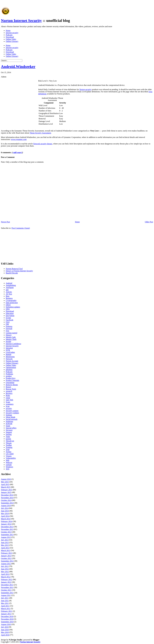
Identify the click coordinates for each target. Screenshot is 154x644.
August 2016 (6, 479)
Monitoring (10, 357)
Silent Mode (11, 417)
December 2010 (7, 616)
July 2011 (5, 598)
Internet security (12, 33)
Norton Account (12, 361)
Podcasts (9, 35)
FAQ (8, 322)
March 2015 (6, 487)
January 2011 (6, 614)
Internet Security (12, 346)
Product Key (11, 378)
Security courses (12, 411)
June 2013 (5, 543)
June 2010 (5, 630)
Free (7, 331)
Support (9, 432)
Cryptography (11, 300)
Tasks (8, 437)
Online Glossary (12, 41)
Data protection (12, 303)
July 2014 (5, 508)
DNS (8, 309)
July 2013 (5, 540)
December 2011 (7, 585)
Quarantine (10, 383)
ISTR (8, 350)
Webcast (9, 462)
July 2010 (5, 627)
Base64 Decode (12, 273)
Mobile (9, 354)
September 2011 (7, 593)
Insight (8, 342)
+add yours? (17, 152)
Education (10, 313)
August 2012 (6, 564)
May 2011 (5, 603)
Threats (9, 443)
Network (9, 359)
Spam (8, 426)
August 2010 (6, 624)
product (9, 376)
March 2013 (6, 550)
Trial (8, 450)
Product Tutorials (12, 380)
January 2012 (6, 582)
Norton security (85, 89)
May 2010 (5, 632)
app (7, 290)
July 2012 (5, 566)
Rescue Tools (11, 389)
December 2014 (7, 495)
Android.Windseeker (18, 66)
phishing (9, 370)
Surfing (9, 434)
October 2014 (6, 500)
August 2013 (6, 537)
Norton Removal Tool (14, 269)
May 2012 (5, 572)
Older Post (149, 222)
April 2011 (5, 606)
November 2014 (7, 498)
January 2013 (6, 556)
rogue (8, 398)
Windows (9, 467)
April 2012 (5, 574)
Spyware (9, 430)
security (9, 408)
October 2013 (6, 532)
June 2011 (5, 601)
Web (8, 460)
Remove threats (12, 385)
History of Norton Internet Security (19, 271)
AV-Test (9, 294)
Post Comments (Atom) (21, 228)
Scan (8, 406)
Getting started (11, 333)
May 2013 (5, 545)
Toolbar (9, 445)
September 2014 (7, 503)
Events (8, 318)
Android (9, 283)
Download (10, 37)
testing (8, 439)
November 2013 (7, 529)
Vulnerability (11, 458)
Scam (8, 402)
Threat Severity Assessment (40, 133)
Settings (9, 415)
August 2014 (6, 506)
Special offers (11, 428)
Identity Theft (11, 339)
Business (9, 298)
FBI (7, 324)
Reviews (9, 393)
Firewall (9, 329)
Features (9, 326)
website (9, 465)
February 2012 (7, 579)
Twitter (9, 452)
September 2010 (7, 622)
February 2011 (7, 611)
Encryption (10, 316)
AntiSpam (10, 287)
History (9, 335)
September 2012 (7, 561)
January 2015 (6, 492)
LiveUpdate (10, 352)
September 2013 (7, 535)
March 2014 (6, 519)
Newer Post (5, 222)
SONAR (9, 424)
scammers (10, 404)
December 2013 (7, 527)
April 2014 (5, 516)
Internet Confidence (13, 344)
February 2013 (7, 553)
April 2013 (5, 548)
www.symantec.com (19, 139)
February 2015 (7, 490)
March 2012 (6, 577)
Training (9, 447)
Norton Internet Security (21, 21)
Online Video (11, 39)
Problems (9, 374)
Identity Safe (11, 337)
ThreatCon (10, 441)
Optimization (11, 367)
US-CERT (10, 454)
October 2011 (6, 590)
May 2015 (5, 482)
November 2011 (7, 587)
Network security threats (43, 144)
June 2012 (5, 569)
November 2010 (7, 619)
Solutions (9, 421)
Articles (9, 292)
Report (8, 387)
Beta (8, 296)
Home (8, 31)
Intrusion (9, 348)
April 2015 (5, 484)
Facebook (10, 320)
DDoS (8, 305)
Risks (8, 396)
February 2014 (7, 521)
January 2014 (6, 524)
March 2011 (6, 609)
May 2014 (5, 513)
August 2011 (6, 595)
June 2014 (5, 511)
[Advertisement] (54, 10)
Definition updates (13, 307)
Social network (12, 419)
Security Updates (12, 413)
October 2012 (6, 558)
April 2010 (5, 635)
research (9, 391)
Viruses (9, 456)
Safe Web (9, 400)
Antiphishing (11, 285)
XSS (8, 469)
